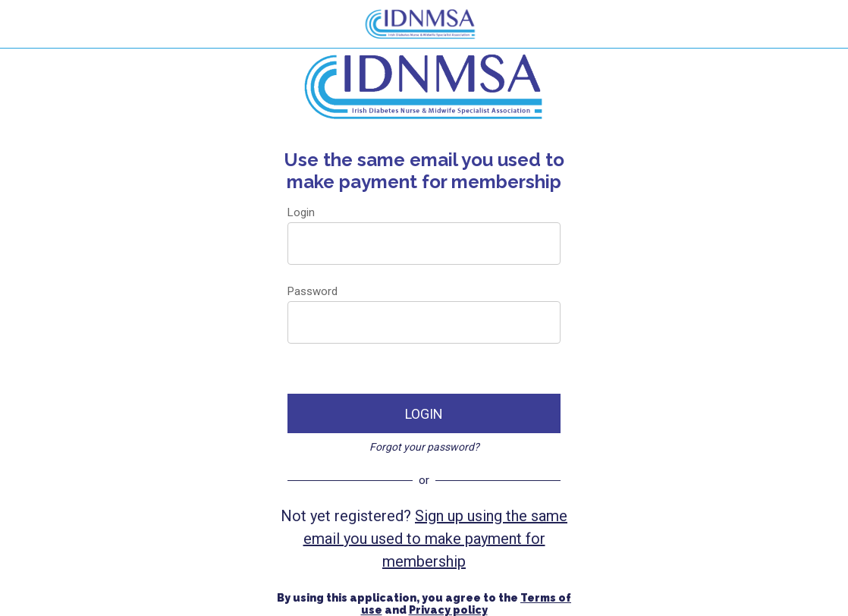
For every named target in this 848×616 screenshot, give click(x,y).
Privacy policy (448, 610)
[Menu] (24, 24)
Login (301, 212)
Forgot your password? (424, 447)
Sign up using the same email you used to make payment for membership (436, 539)
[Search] (824, 24)
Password (313, 291)
